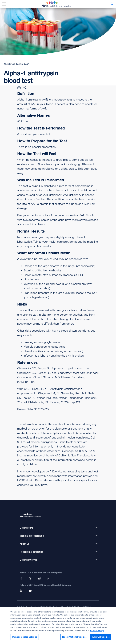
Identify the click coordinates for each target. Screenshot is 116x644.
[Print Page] (19, 87)
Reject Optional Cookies (74, 638)
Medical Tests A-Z (16, 64)
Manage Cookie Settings (25, 638)
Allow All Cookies (101, 638)
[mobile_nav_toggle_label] (4, 4)
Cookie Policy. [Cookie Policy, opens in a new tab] (97, 632)
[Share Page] (25, 87)
